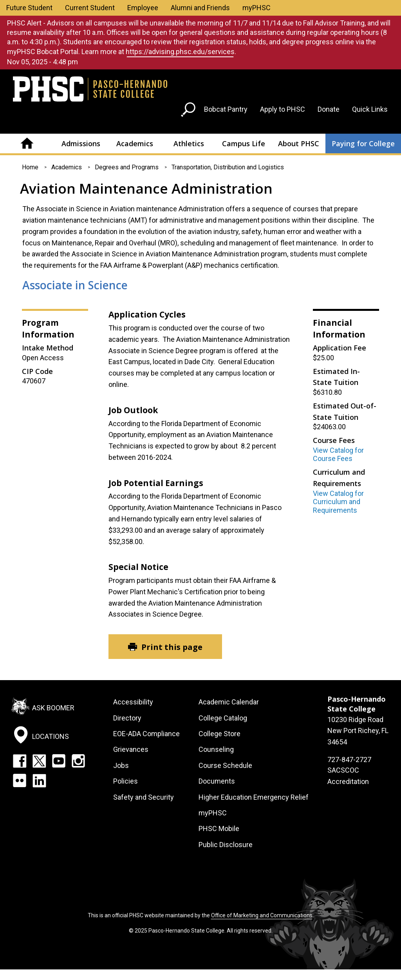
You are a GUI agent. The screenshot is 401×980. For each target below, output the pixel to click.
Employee (143, 8)
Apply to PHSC (283, 109)
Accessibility (133, 702)
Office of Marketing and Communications (262, 915)
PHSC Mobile (219, 828)
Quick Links (370, 109)
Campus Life (244, 143)
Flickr (20, 780)
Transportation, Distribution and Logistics (228, 167)
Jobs (121, 765)
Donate (329, 109)
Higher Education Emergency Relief (254, 797)
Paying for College (363, 143)
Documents (217, 781)
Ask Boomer (53, 708)
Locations (51, 736)
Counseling (216, 749)
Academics (135, 143)
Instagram (78, 761)
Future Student (29, 8)
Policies (126, 781)
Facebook (20, 761)
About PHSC (299, 143)
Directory (127, 718)
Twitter (39, 761)
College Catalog (223, 718)
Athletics (189, 143)
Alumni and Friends (200, 8)
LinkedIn (39, 780)
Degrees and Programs (127, 167)
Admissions (81, 143)
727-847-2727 (349, 759)
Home (27, 143)
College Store (219, 734)
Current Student (90, 8)
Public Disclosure (226, 845)
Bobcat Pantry (226, 109)
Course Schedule (225, 765)
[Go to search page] (189, 111)
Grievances (131, 749)
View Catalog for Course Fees (338, 455)
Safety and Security (144, 797)
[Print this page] (165, 647)
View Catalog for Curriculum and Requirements (338, 502)
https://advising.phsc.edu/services (180, 52)
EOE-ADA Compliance (146, 734)
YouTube (59, 761)
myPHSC (256, 8)
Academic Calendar (229, 702)
